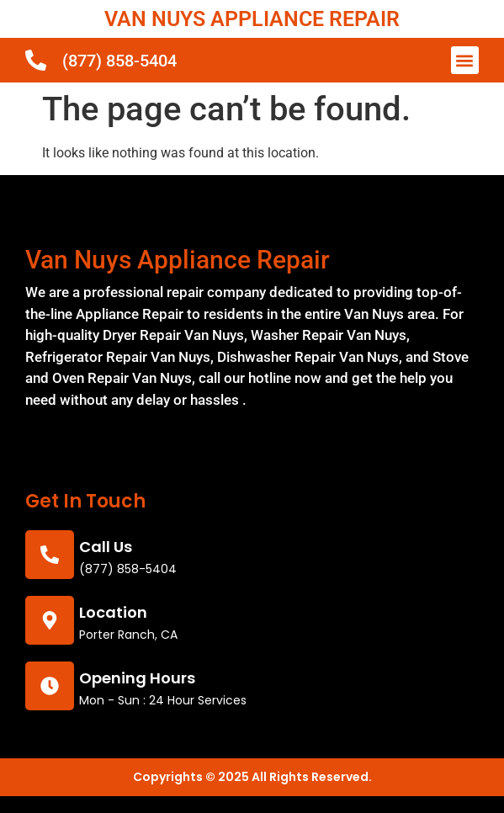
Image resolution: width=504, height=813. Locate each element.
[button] (465, 60)
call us (106, 547)
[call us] (50, 555)
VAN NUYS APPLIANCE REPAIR (252, 19)
